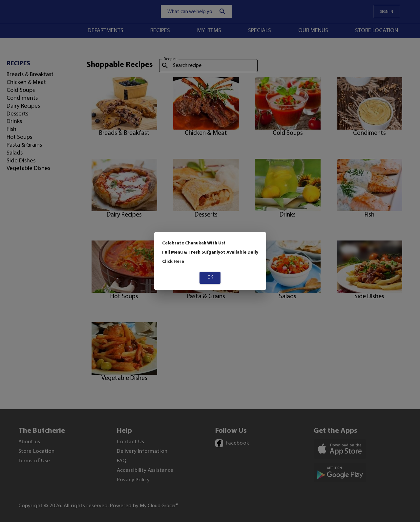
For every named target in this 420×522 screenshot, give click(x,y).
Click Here (173, 262)
